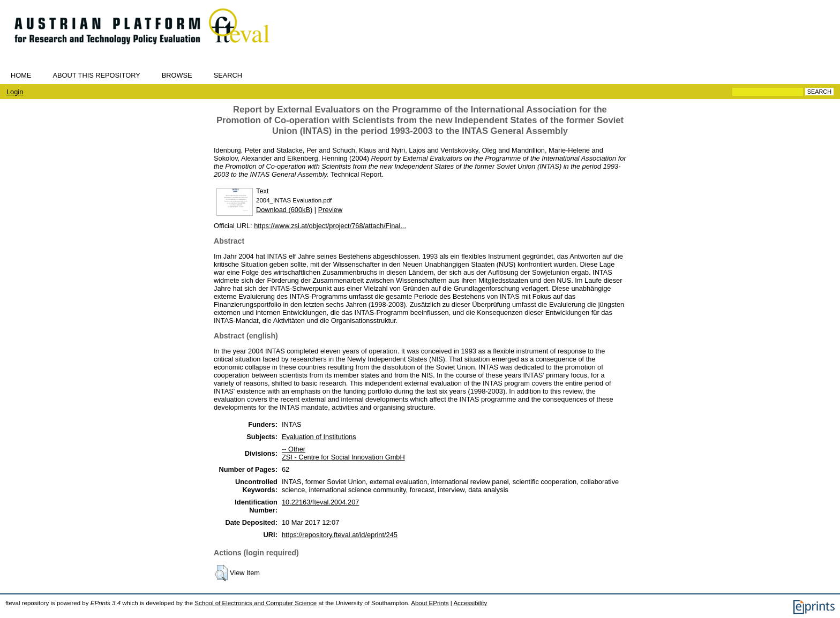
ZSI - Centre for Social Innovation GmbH (343, 457)
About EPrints (430, 603)
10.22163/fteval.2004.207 (320, 502)
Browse (177, 75)
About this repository (96, 75)
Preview (331, 210)
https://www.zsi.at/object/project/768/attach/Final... (330, 226)
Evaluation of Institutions (319, 437)
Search (228, 75)
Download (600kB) (284, 210)
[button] (222, 573)
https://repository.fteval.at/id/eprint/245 (340, 535)
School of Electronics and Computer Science (256, 603)
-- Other (294, 449)
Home (21, 75)
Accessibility (470, 603)
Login (15, 92)
